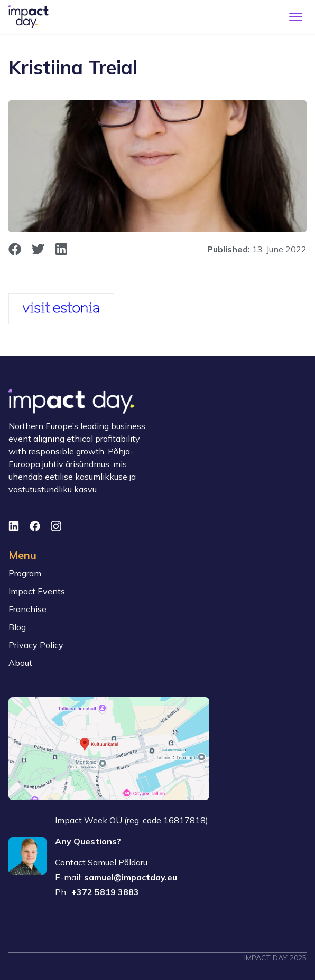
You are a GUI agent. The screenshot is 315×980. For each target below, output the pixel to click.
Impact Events (37, 591)
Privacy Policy (36, 645)
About (20, 663)
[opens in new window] (15, 249)
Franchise (27, 609)
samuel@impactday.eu (131, 877)
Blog (17, 627)
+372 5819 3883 (105, 892)
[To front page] (29, 17)
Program (25, 573)
